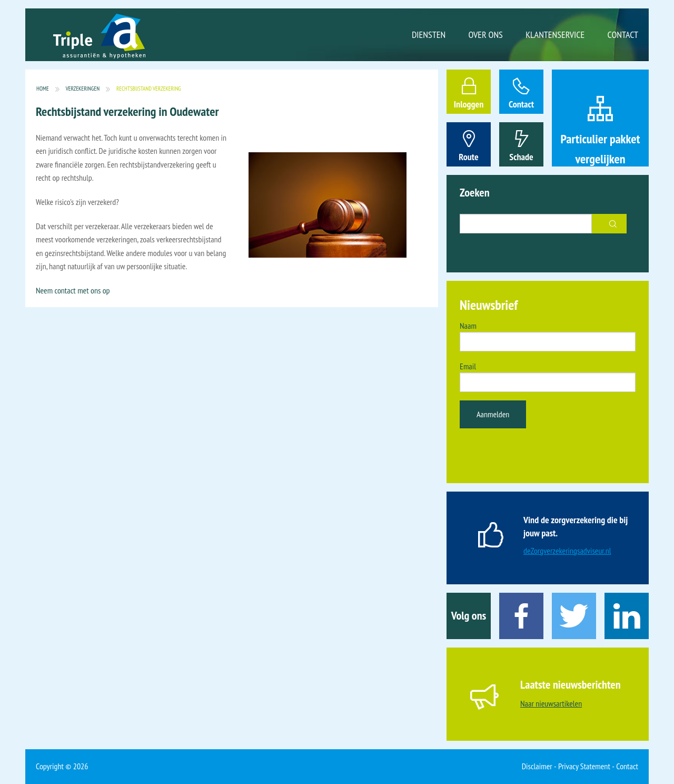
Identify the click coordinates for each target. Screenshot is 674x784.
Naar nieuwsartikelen (551, 703)
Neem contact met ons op (73, 290)
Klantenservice (555, 35)
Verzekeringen (83, 89)
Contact (623, 35)
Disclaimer (537, 766)
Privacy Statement (584, 766)
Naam (468, 326)
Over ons (486, 35)
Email (468, 366)
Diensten (429, 35)
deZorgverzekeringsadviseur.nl (567, 551)
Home (43, 89)
